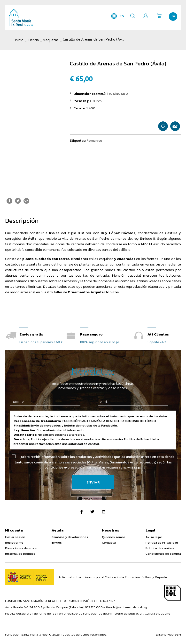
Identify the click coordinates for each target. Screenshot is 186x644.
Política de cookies (160, 549)
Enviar (93, 483)
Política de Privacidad (162, 543)
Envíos (57, 543)
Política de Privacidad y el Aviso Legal (116, 468)
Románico (94, 144)
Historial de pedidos (20, 554)
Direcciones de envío (21, 549)
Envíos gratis (31, 334)
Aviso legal (154, 537)
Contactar (109, 543)
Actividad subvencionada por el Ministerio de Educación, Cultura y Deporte (113, 577)
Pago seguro (91, 334)
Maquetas (51, 40)
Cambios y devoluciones (70, 537)
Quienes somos (114, 537)
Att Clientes (158, 334)
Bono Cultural (173, 593)
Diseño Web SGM (168, 635)
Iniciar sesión (15, 537)
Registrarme (14, 543)
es (118, 16)
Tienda (33, 40)
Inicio (19, 40)
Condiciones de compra (163, 554)
